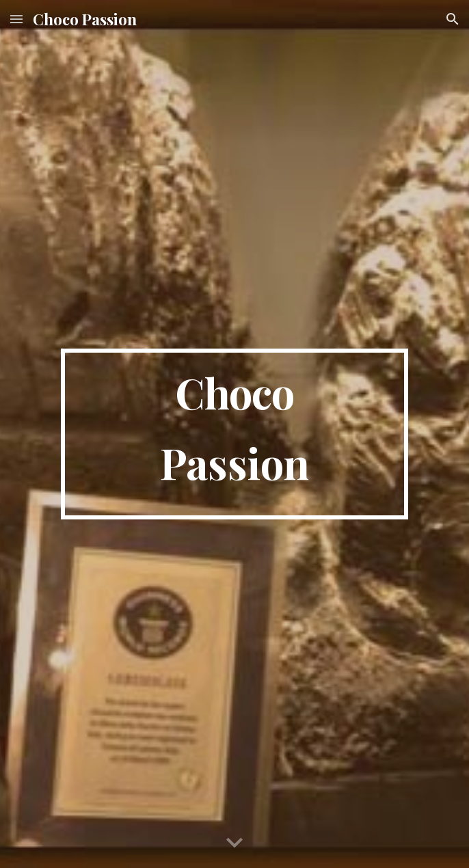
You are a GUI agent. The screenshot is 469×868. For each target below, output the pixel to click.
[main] (234, 434)
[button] (16, 19)
